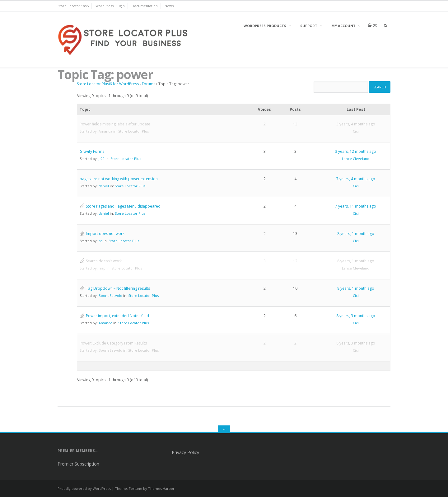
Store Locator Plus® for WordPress (108, 84)
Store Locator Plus (133, 131)
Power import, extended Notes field (117, 316)
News (169, 6)
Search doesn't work (104, 261)
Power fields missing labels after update (115, 124)
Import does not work (105, 234)
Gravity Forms (92, 151)
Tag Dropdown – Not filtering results (118, 288)
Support (309, 26)
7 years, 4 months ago (356, 179)
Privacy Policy (185, 452)
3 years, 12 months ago (356, 151)
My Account (343, 26)
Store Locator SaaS (73, 6)
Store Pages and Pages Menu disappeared (123, 206)
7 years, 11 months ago (356, 206)
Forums (149, 84)
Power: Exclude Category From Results (113, 343)
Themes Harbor (161, 488)
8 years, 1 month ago (356, 234)
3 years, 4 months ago (356, 124)
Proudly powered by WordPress (84, 488)
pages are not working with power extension (119, 179)
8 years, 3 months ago (356, 316)
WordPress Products (265, 26)
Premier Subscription (78, 464)
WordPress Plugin (110, 6)
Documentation (145, 6)
